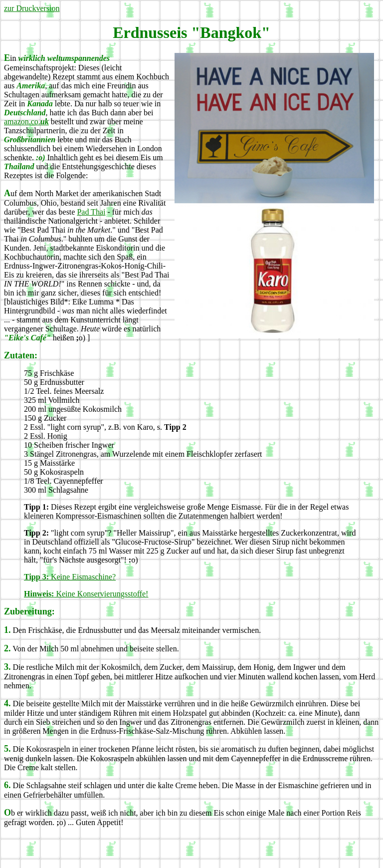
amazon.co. (26, 122)
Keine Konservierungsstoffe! (86, 594)
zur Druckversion (32, 8)
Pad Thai (91, 212)
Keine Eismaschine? (70, 577)
